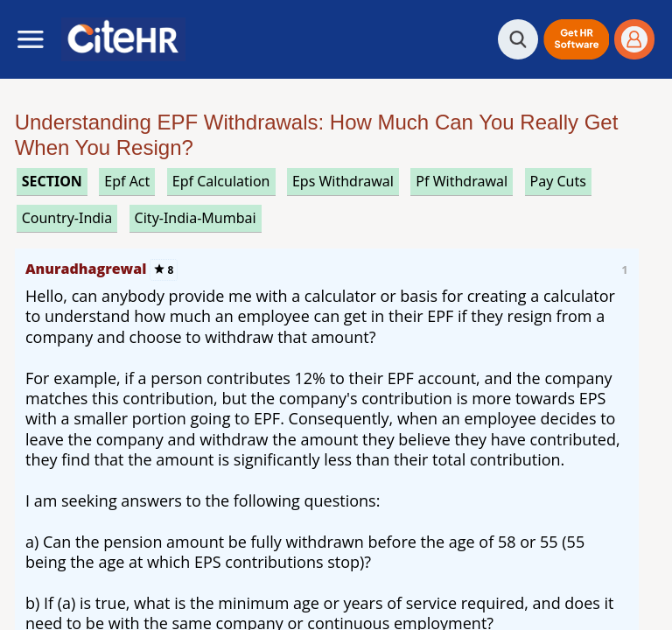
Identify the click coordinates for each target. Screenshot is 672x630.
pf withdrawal (462, 181)
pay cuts (558, 181)
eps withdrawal (343, 181)
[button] (576, 39)
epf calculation (221, 181)
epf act (127, 181)
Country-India (67, 218)
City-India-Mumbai (196, 218)
